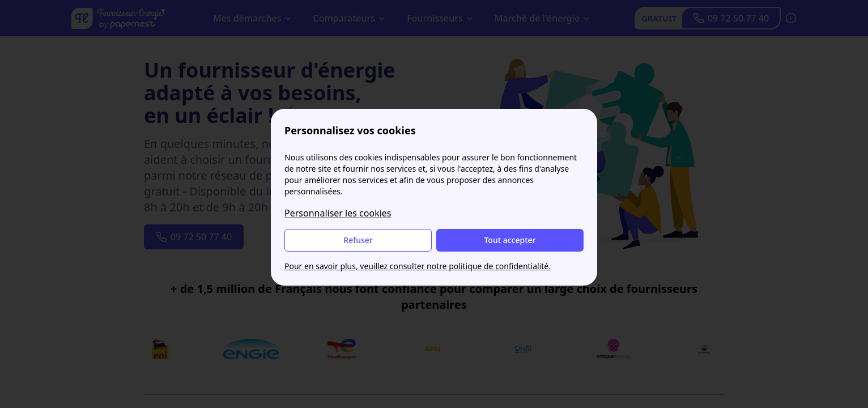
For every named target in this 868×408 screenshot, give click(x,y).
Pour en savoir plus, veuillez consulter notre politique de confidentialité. (418, 266)
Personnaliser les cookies (338, 213)
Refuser (358, 240)
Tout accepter (510, 240)
